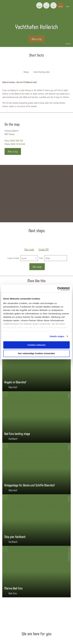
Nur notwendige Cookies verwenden (36, 353)
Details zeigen (57, 336)
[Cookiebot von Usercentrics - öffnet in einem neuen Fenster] (57, 289)
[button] (46, 5)
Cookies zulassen (36, 345)
